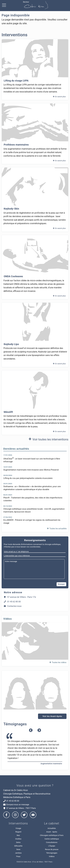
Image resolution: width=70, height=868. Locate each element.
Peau (18, 856)
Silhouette (18, 846)
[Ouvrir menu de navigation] (5, 6)
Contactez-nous (13, 606)
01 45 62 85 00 (12, 602)
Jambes (18, 853)
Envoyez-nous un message (16, 805)
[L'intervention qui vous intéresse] (35, 556)
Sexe (18, 849)
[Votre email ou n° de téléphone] (35, 552)
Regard (18, 832)
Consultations (52, 842)
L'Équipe (52, 846)
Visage (18, 828)
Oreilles (18, 839)
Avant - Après (52, 832)
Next (39, 730)
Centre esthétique (52, 839)
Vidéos (52, 856)
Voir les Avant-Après (52, 716)
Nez (18, 835)
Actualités (52, 828)
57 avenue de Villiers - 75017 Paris (19, 808)
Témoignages (52, 853)
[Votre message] (34, 569)
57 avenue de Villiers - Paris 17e (20, 597)
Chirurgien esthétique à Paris (52, 835)
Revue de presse (52, 849)
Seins (18, 842)
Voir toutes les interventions (48, 439)
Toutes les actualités (56, 529)
